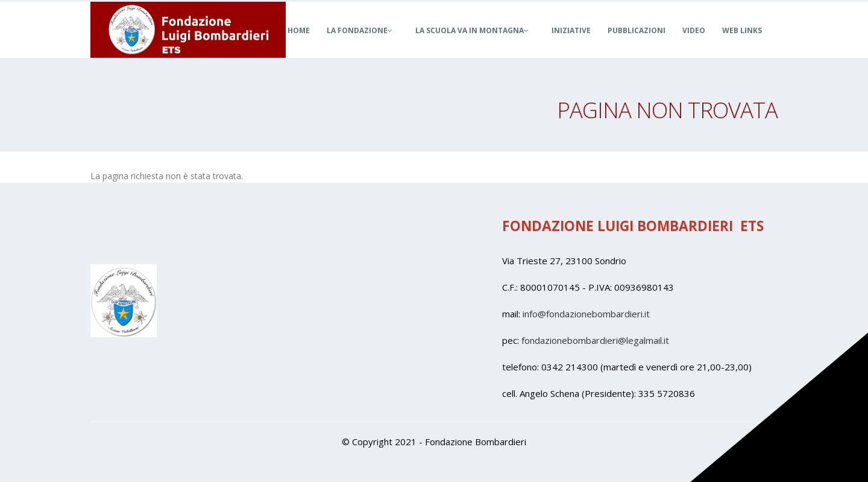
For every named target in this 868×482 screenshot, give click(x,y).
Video (694, 44)
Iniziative (571, 44)
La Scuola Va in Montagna (472, 44)
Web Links (742, 44)
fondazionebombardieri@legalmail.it (595, 340)
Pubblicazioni (637, 44)
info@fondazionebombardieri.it (586, 314)
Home (299, 44)
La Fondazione (360, 44)
